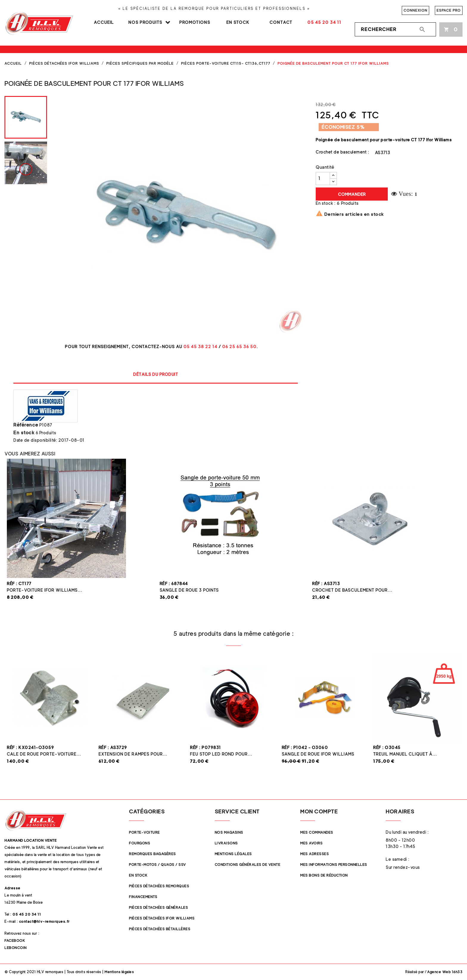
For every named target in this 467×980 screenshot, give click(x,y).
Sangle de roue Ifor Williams (318, 754)
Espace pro (449, 10)
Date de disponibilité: (35, 440)
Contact (281, 22)
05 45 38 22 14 (200, 346)
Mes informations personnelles (334, 865)
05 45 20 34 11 (324, 22)
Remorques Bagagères (152, 854)
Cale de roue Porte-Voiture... (44, 754)
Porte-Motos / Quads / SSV (158, 865)
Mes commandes (317, 832)
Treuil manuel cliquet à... (405, 754)
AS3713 (383, 152)
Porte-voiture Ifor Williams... (45, 590)
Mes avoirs (311, 843)
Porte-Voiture (144, 832)
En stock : (326, 203)
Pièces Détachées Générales (158, 907)
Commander (352, 194)
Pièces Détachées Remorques (159, 886)
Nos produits (145, 22)
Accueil (104, 22)
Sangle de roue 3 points (189, 590)
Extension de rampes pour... (133, 754)
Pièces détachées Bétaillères (160, 929)
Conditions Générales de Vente (248, 865)
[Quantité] (323, 179)
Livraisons (226, 843)
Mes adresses (315, 854)
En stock (238, 22)
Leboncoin (16, 948)
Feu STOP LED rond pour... (221, 754)
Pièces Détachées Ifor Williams (162, 918)
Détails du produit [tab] (156, 374)
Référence (26, 425)
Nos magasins (229, 832)
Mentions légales (233, 854)
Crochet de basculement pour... (352, 590)
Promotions (195, 22)
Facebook (15, 941)
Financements (143, 897)
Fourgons (140, 843)
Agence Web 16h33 (445, 972)
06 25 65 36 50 (239, 346)
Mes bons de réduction (324, 875)
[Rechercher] (395, 30)
